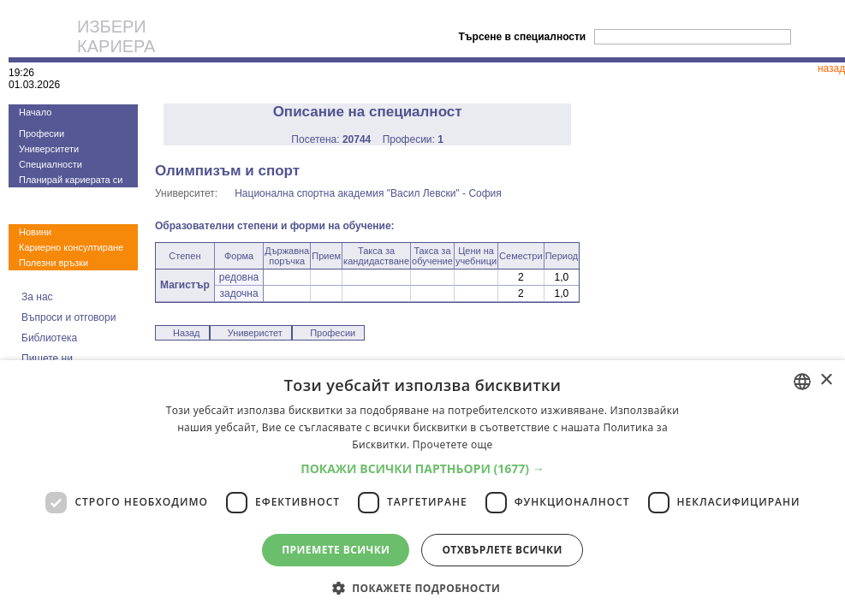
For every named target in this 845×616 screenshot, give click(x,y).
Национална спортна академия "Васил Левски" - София (368, 193)
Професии (42, 133)
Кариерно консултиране (71, 247)
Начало (35, 112)
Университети (49, 149)
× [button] (826, 380)
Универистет (255, 333)
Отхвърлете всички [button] (502, 550)
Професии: (413, 139)
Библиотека (49, 338)
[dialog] (422, 488)
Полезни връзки (54, 263)
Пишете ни (47, 358)
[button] (422, 468)
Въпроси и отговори (68, 317)
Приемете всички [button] (336, 550)
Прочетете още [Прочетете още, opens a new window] (453, 444)
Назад (187, 333)
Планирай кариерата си (71, 180)
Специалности (51, 164)
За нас (37, 297)
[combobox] (802, 382)
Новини (35, 232)
